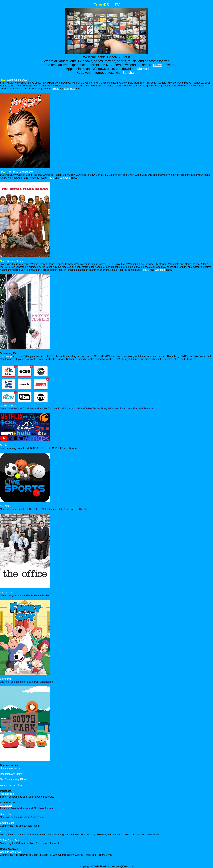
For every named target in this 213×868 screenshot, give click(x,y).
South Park (6, 679)
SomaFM (5, 832)
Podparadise (7, 794)
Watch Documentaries (12, 785)
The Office (6, 506)
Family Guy (6, 593)
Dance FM (6, 814)
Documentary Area (10, 768)
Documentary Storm (11, 774)
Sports (4, 445)
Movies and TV (8, 406)
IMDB (56, 89)
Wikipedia (70, 89)
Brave (157, 65)
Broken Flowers (16, 261)
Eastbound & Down (18, 80)
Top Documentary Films (13, 779)
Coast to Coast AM (10, 852)
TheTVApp (6, 356)
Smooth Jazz (7, 823)
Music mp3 (6, 805)
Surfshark (129, 73)
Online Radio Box (10, 840)
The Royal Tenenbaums (20, 172)
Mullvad (143, 69)
